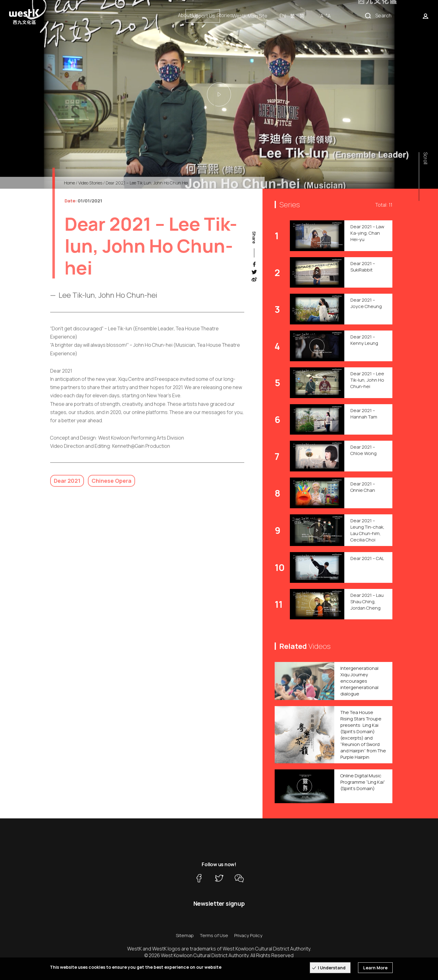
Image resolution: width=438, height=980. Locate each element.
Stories (225, 15)
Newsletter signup (219, 904)
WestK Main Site (312, 16)
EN (345, 16)
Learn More (375, 968)
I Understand (332, 968)
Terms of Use (214, 935)
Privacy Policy (248, 935)
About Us (188, 15)
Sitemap (185, 935)
